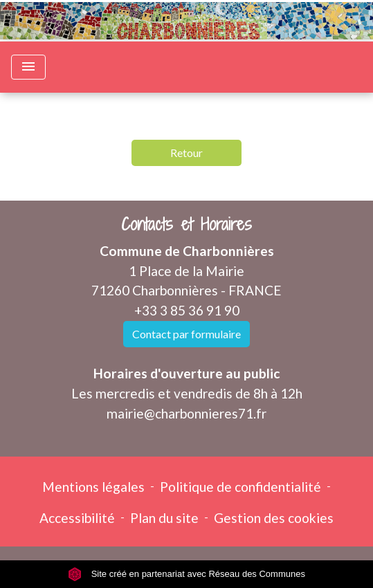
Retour (186, 153)
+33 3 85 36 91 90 (187, 310)
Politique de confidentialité (240, 487)
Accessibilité (77, 518)
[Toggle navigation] (28, 67)
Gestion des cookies (274, 518)
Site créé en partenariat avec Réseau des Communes (186, 574)
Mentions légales (93, 487)
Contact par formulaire (186, 334)
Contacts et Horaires (186, 224)
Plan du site (164, 518)
